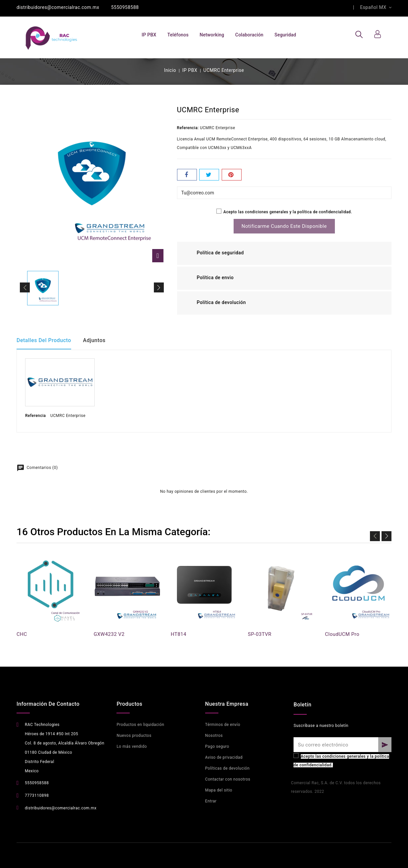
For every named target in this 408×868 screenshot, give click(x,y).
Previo (375, 535)
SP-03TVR (260, 634)
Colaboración (249, 35)
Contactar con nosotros (228, 779)
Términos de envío (223, 725)
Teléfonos (178, 35)
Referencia (36, 416)
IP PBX (149, 35)
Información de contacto (48, 704)
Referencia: (188, 128)
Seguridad (285, 35)
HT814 (179, 634)
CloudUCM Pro (342, 634)
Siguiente (386, 535)
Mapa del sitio (219, 790)
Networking (212, 35)
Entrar (211, 801)
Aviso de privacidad (224, 757)
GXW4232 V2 (109, 634)
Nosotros (214, 736)
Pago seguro (217, 746)
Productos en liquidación (140, 725)
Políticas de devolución (227, 768)
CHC (22, 634)
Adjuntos (97, 340)
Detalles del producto (44, 340)
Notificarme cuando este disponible (284, 226)
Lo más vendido (132, 746)
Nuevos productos (134, 736)
